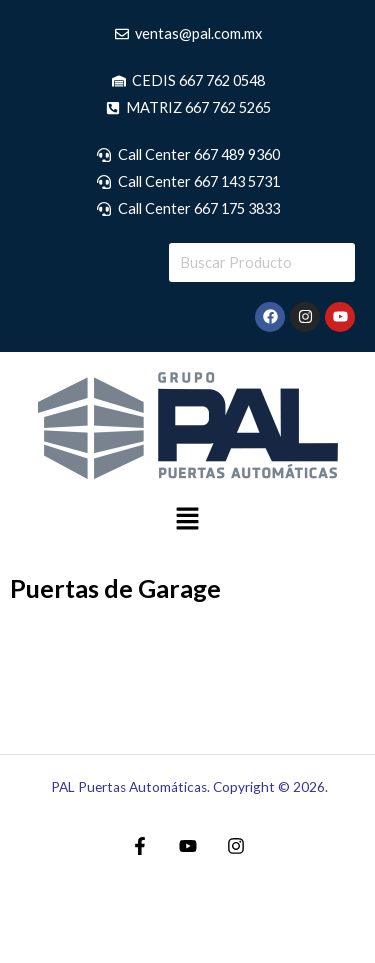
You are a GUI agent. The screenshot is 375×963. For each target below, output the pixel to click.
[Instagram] (236, 846)
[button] (187, 520)
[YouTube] (188, 846)
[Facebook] (140, 846)
